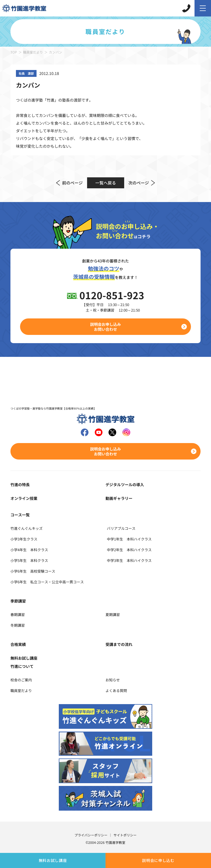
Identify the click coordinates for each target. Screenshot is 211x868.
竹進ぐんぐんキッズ (27, 528)
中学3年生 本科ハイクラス (129, 560)
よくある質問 (116, 691)
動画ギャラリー (119, 498)
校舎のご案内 (21, 680)
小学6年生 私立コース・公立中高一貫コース (47, 582)
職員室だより (33, 52)
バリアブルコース (121, 528)
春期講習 (18, 614)
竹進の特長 (20, 485)
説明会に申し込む (158, 860)
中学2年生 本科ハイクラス (129, 550)
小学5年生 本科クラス (29, 560)
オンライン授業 (24, 498)
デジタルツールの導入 (125, 485)
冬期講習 (18, 625)
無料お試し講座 (53, 860)
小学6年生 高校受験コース (33, 571)
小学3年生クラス (24, 539)
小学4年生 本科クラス (29, 550)
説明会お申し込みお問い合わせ (105, 327)
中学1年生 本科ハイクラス (129, 539)
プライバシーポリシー (91, 835)
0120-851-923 (112, 295)
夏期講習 (113, 614)
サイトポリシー (125, 835)
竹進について (22, 666)
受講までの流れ (119, 644)
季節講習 (18, 601)
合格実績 (18, 644)
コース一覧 (20, 515)
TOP (14, 52)
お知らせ (113, 680)
